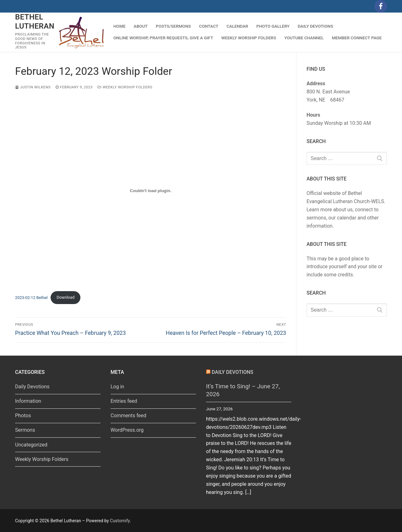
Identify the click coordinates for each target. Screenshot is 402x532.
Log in (117, 387)
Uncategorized (31, 445)
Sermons (25, 430)
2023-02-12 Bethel (31, 297)
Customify (120, 521)
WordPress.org (127, 430)
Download (65, 297)
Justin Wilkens (33, 87)
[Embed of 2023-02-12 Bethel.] (151, 191)
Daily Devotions (32, 387)
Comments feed (128, 416)
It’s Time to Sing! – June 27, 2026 (243, 390)
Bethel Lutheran (35, 22)
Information (28, 401)
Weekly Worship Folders (125, 87)
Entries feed (124, 401)
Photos (23, 416)
